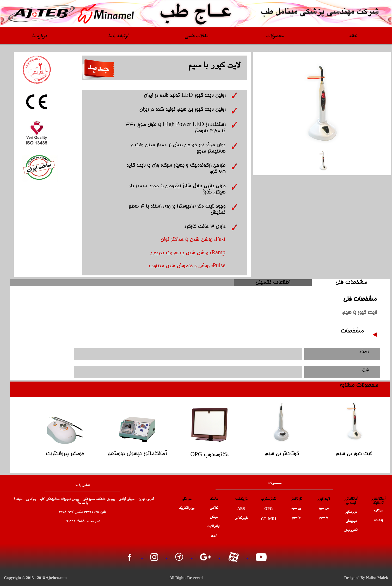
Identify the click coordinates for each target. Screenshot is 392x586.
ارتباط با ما (118, 36)
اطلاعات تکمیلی (273, 283)
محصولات (274, 36)
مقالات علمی (196, 36)
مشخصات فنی (351, 283)
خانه (353, 36)
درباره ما (39, 36)
